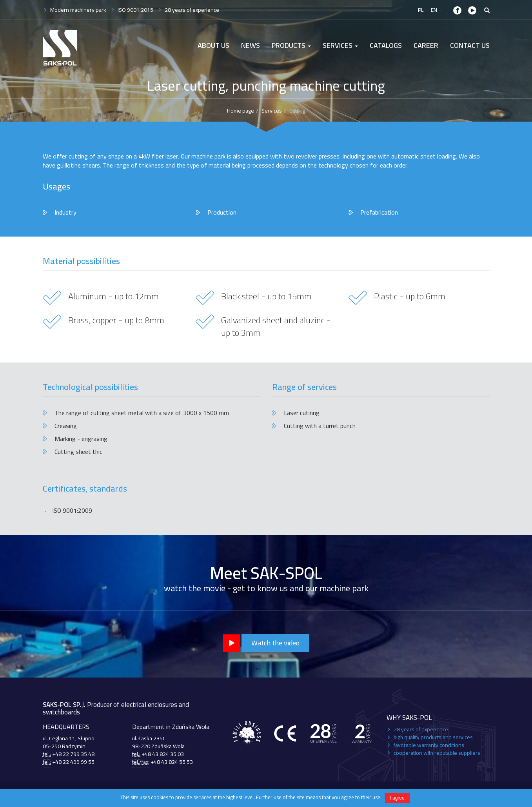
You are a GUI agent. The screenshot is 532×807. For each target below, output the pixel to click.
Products (291, 45)
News (251, 45)
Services (340, 45)
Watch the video (275, 643)
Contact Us (470, 45)
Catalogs (386, 45)
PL (421, 10)
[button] (487, 11)
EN (434, 10)
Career (426, 45)
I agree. (398, 798)
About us (213, 45)
